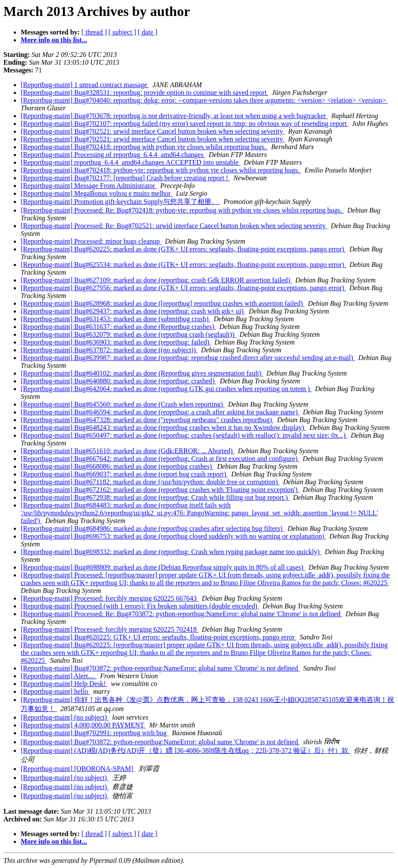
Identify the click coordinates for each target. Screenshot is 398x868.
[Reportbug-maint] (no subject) (65, 717)
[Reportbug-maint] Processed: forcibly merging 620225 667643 (110, 598)
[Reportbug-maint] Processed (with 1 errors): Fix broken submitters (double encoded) (140, 606)
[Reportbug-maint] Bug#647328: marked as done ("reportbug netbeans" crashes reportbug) (147, 420)
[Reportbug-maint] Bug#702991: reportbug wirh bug (95, 733)
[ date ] (148, 32)
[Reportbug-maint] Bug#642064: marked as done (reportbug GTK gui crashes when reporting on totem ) (166, 389)
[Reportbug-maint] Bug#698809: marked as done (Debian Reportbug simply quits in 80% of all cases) (163, 567)
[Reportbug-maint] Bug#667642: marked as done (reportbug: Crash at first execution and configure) (160, 459)
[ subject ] (122, 32)
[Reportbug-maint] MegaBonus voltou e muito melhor (97, 193)
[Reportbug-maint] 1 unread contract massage (85, 85)
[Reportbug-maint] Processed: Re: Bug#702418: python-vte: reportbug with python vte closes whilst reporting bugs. (182, 210)
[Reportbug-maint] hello (55, 691)
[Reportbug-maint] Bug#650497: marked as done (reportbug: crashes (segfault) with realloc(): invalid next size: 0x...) (184, 435)
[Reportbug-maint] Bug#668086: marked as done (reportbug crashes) (117, 466)
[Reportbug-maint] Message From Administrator (89, 186)
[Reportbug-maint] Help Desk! (64, 684)
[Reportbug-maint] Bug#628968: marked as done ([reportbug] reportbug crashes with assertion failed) (163, 303)
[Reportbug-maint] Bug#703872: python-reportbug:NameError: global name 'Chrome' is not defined (160, 668)
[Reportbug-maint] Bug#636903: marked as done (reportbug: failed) (116, 342)
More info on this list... (54, 40)
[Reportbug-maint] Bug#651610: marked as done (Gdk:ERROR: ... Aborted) (127, 451)
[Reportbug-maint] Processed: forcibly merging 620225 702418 (110, 629)
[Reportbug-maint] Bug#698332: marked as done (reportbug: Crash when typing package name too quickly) (171, 552)
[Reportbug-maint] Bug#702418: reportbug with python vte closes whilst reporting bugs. (144, 147)
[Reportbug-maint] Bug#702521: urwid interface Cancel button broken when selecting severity (153, 131)
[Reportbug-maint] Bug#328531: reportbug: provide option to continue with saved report (144, 92)
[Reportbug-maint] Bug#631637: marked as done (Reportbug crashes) (118, 327)
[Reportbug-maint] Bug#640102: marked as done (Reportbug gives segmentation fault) (142, 373)
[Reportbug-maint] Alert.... (59, 676)
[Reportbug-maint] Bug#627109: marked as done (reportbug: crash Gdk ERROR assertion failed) (156, 280)
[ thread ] (94, 32)
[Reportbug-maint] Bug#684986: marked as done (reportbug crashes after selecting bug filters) (152, 528)
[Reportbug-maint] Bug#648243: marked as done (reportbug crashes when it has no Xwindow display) (163, 428)
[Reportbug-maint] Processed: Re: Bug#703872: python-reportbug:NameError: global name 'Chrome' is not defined (182, 614)
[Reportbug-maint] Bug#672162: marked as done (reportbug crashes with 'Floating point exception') (160, 490)
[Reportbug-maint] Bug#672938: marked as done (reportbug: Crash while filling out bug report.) (155, 497)
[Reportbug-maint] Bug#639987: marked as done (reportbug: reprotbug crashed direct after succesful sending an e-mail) (188, 358)
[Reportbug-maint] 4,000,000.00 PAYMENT (83, 725)
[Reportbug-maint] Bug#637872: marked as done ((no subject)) (109, 350)
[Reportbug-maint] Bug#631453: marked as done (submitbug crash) (115, 319)
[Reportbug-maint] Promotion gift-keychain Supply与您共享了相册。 (120, 202)
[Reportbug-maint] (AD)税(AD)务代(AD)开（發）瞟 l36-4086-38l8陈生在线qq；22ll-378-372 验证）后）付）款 (185, 750)
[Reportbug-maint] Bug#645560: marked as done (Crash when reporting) (123, 404)
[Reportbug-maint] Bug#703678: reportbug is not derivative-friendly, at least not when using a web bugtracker (174, 116)
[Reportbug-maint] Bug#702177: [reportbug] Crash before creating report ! (125, 178)
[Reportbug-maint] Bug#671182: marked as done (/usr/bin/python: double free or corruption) (150, 482)
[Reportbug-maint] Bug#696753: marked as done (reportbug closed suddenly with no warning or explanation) (173, 536)
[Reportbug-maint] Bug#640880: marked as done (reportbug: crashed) (119, 381)
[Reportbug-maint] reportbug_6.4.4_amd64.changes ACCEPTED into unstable (130, 162)
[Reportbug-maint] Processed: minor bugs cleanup (91, 241)
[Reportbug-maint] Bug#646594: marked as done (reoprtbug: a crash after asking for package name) (160, 412)
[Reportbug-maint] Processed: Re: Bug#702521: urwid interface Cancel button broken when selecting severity (174, 226)
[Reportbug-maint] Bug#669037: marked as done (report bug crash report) (124, 474)
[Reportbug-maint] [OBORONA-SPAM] (78, 769)
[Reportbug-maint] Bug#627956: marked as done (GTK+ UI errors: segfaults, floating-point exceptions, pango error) (183, 288)
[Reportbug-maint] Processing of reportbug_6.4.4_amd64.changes (113, 155)
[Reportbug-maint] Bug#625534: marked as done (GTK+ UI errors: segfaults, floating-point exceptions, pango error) (183, 265)
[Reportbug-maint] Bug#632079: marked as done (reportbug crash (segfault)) (128, 334)
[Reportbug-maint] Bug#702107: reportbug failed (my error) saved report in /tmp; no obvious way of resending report (185, 124)
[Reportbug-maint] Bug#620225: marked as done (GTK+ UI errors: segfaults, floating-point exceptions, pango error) (183, 249)
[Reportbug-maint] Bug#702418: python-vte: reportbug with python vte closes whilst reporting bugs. (161, 170)
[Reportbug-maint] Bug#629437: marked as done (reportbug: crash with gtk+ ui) (133, 311)
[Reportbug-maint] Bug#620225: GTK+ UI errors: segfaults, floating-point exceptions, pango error (158, 637)
